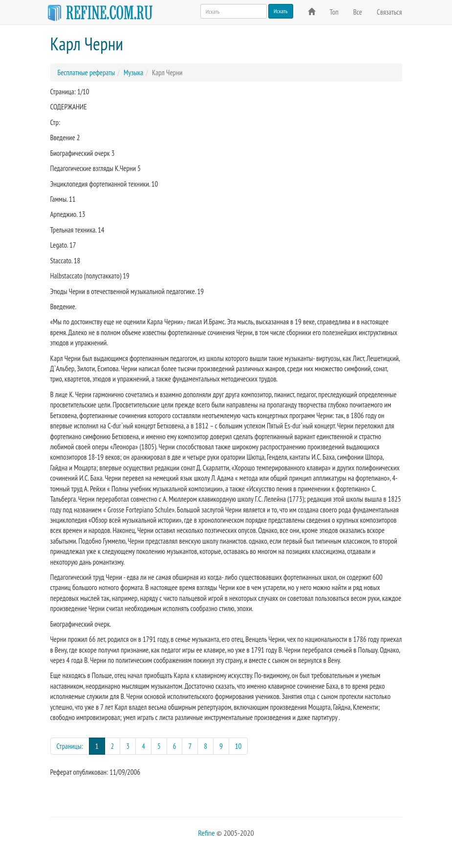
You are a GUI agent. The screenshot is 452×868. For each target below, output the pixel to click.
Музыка (133, 73)
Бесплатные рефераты (86, 73)
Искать (281, 11)
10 (238, 746)
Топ (334, 12)
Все (358, 12)
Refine (206, 833)
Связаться (389, 12)
